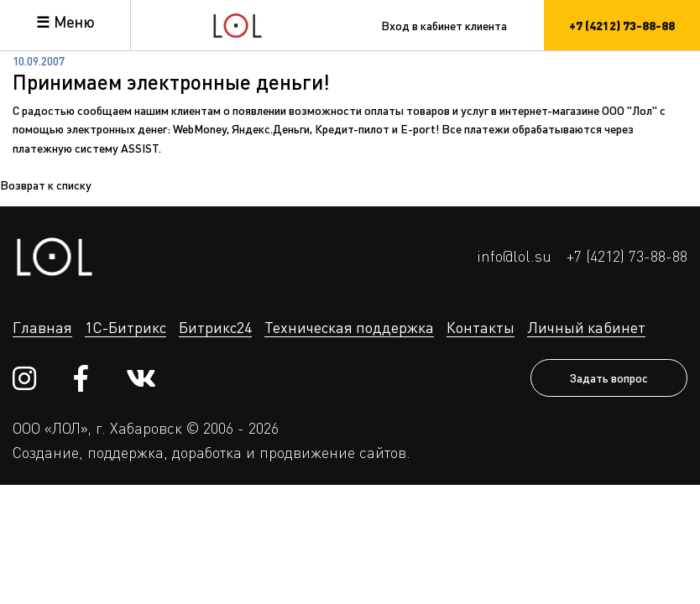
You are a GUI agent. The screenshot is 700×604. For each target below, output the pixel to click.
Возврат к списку (46, 185)
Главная (42, 327)
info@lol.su (514, 256)
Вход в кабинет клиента (444, 25)
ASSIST (140, 148)
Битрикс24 (215, 327)
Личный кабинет (586, 327)
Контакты (481, 327)
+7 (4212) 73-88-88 (627, 256)
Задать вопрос (609, 377)
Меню (74, 22)
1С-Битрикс (125, 327)
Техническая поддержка (349, 327)
